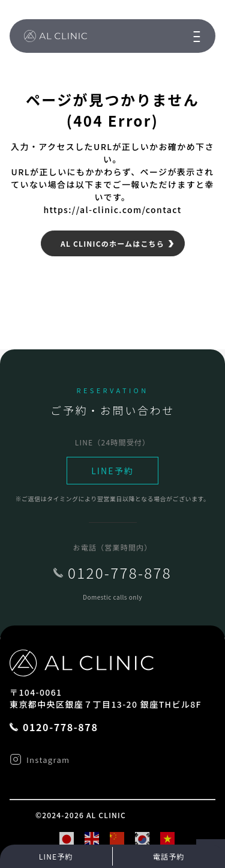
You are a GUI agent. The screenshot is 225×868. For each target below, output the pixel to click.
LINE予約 (112, 471)
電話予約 (169, 856)
